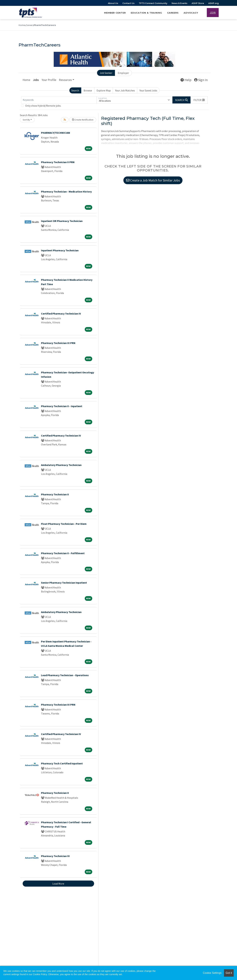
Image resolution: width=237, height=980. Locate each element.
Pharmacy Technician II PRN (58, 162)
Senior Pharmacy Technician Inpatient (64, 583)
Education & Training (146, 13)
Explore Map (104, 91)
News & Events (179, 3)
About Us (113, 3)
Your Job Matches (125, 91)
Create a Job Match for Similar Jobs (153, 182)
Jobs (36, 80)
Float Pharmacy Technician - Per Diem (64, 524)
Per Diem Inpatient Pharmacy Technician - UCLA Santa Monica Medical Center (66, 644)
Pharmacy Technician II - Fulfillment (63, 554)
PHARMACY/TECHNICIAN (56, 133)
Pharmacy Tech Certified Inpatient (62, 764)
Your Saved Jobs (148, 91)
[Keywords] (59, 100)
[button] (199, 100)
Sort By (26, 120)
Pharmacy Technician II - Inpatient (62, 406)
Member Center (115, 13)
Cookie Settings (212, 973)
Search (75, 91)
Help (186, 80)
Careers (173, 13)
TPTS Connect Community (153, 3)
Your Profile (49, 80)
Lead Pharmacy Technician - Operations (65, 676)
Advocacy (191, 13)
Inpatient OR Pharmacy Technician (62, 221)
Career (29, 25)
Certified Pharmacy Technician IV (61, 314)
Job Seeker (106, 73)
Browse (88, 91)
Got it (229, 973)
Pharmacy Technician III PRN (58, 343)
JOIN (213, 13)
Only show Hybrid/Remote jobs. (43, 106)
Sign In (201, 80)
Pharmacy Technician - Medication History (66, 192)
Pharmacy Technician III (55, 856)
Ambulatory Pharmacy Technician (61, 465)
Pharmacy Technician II (55, 495)
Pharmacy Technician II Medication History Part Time (67, 282)
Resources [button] (65, 80)
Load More (58, 884)
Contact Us (128, 3)
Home (22, 25)
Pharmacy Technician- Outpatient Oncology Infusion (68, 375)
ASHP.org (213, 3)
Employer (123, 73)
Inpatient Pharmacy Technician (60, 251)
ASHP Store (198, 3)
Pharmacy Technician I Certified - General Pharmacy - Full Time (66, 825)
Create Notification (83, 120)
